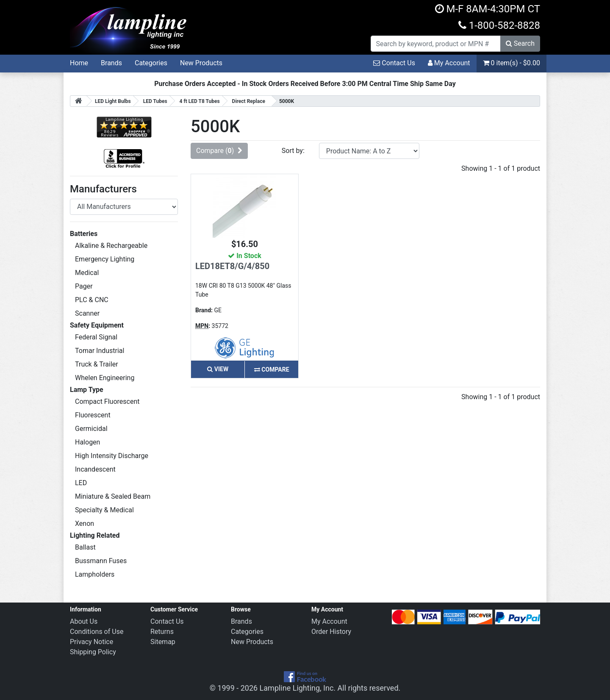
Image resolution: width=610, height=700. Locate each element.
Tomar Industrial (100, 351)
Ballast (85, 547)
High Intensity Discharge (112, 456)
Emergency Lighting (105, 259)
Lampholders (95, 574)
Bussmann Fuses (101, 561)
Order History (331, 632)
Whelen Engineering (105, 378)
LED (81, 483)
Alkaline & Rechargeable (111, 246)
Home (79, 63)
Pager (84, 286)
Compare (272, 369)
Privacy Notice (91, 642)
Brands (111, 63)
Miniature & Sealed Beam (113, 496)
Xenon (85, 524)
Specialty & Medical (104, 510)
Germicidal (91, 429)
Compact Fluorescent (107, 401)
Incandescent (95, 469)
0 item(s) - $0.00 (512, 63)
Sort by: (293, 151)
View (218, 369)
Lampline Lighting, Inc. (298, 688)
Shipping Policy (93, 652)
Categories (151, 63)
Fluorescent (93, 415)
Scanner (87, 313)
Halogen (87, 442)
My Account (449, 63)
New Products (201, 63)
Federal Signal (96, 337)
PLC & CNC (92, 300)
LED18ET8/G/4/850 (232, 266)
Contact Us (394, 63)
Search (520, 43)
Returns (162, 632)
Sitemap (163, 642)
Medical (87, 273)
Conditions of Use (97, 632)
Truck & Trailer (97, 364)
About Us (84, 621)
